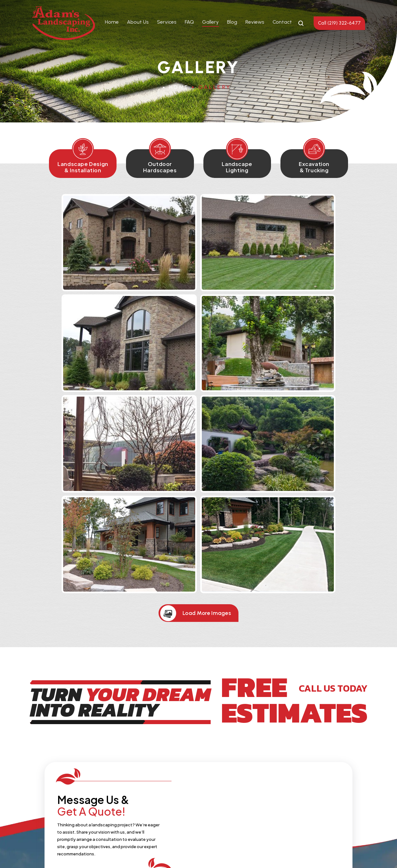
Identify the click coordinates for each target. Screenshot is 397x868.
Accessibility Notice (271, 853)
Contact (282, 22)
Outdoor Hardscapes (157, 169)
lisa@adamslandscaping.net (268, 783)
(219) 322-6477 (173, 783)
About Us (138, 22)
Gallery (210, 22)
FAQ (189, 22)
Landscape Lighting (240, 169)
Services (166, 22)
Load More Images (207, 421)
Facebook (190, 803)
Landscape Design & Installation (73, 169)
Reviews (255, 22)
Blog (232, 22)
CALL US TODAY (330, 496)
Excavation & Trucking (324, 169)
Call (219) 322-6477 (339, 23)
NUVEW (112, 853)
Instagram (207, 803)
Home (111, 22)
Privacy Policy (228, 853)
